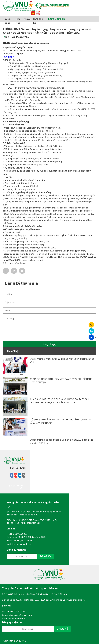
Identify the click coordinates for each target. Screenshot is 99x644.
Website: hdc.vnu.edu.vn (14, 618)
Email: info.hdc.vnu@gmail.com (17, 615)
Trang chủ (38, 19)
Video (27, 19)
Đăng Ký (46, 556)
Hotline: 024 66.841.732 (13, 611)
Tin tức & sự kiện (56, 19)
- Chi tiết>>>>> (10, 57)
